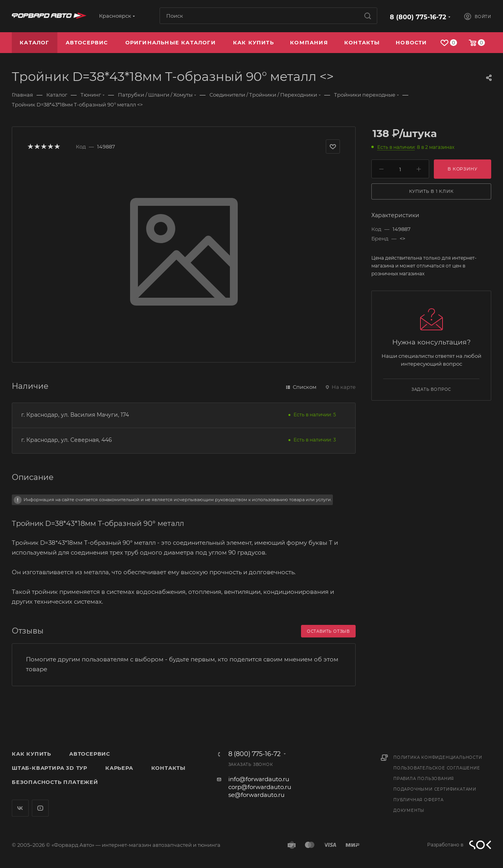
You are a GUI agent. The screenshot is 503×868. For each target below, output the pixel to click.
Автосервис (90, 754)
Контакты (168, 768)
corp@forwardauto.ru (260, 787)
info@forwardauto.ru (259, 779)
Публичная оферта (419, 800)
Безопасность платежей (55, 782)
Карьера (119, 768)
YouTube (40, 808)
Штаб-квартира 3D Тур (50, 768)
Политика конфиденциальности (438, 757)
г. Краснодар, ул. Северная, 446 (67, 440)
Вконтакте (20, 808)
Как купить (31, 754)
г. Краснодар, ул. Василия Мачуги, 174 (75, 415)
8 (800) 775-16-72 (418, 17)
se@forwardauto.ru (256, 795)
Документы (409, 810)
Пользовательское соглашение (437, 768)
